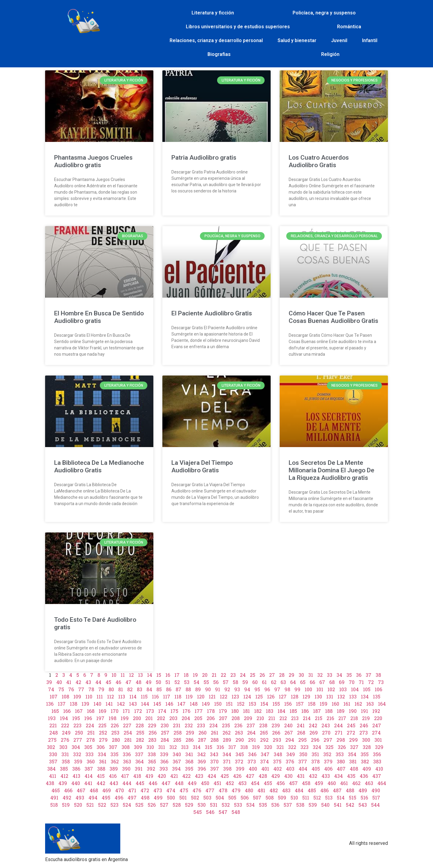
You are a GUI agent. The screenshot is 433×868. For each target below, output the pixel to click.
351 (315, 754)
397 (215, 769)
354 (352, 754)
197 (100, 718)
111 (100, 696)
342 (201, 754)
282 (140, 740)
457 (293, 783)
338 (152, 754)
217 (342, 718)
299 (353, 740)
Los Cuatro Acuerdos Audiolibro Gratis (319, 161)
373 (252, 761)
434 (338, 776)
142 (121, 704)
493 (80, 797)
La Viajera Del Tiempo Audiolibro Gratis (202, 466)
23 (233, 675)
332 (77, 754)
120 (201, 696)
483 (286, 790)
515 (353, 797)
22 (223, 675)
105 (367, 689)
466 (68, 790)
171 (126, 711)
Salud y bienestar (297, 40)
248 (54, 733)
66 (312, 682)
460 (332, 783)
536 (275, 805)
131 (330, 696)
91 (218, 689)
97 (277, 689)
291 (252, 740)
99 (297, 689)
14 (150, 675)
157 (300, 704)
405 (316, 769)
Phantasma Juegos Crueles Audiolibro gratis (93, 161)
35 (349, 675)
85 (159, 689)
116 (155, 696)
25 (253, 675)
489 (363, 790)
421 (174, 776)
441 (88, 783)
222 (65, 725)
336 (127, 754)
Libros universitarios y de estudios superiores (238, 27)
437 (377, 776)
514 (341, 797)
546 (210, 812)
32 (320, 675)
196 (88, 718)
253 (115, 733)
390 (126, 769)
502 (195, 797)
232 (189, 725)
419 (149, 776)
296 (315, 740)
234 (213, 725)
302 (51, 747)
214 (307, 718)
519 (66, 805)
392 (151, 769)
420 (162, 776)
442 (101, 783)
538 (300, 805)
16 (168, 675)
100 (308, 689)
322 (292, 747)
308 (126, 747)
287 (202, 740)
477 (210, 790)
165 (55, 711)
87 (178, 689)
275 (52, 740)
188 (329, 711)
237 (251, 725)
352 (327, 754)
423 (199, 776)
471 (132, 790)
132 (341, 696)
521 (90, 805)
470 (120, 790)
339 (164, 754)
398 (227, 769)
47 (128, 682)
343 (214, 754)
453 (242, 783)
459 (319, 783)
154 (264, 704)
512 (317, 797)
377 (303, 761)
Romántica (349, 27)
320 (268, 747)
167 (79, 711)
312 (173, 747)
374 (264, 761)
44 (98, 682)
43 (88, 682)
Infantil (370, 40)
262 (227, 733)
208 (236, 718)
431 (301, 776)
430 (288, 776)
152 (241, 704)
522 (102, 805)
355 (365, 754)
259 (190, 733)
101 (320, 689)
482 (274, 790)
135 (377, 696)
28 (282, 675)
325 (329, 747)
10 (114, 675)
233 (201, 725)
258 (178, 733)
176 (186, 711)
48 (138, 682)
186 (305, 711)
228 (140, 725)
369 (202, 761)
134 (365, 696)
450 (205, 783)
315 (209, 747)
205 (198, 718)
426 (237, 776)
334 (102, 754)
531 (214, 805)
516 (364, 797)
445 (140, 783)
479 (236, 790)
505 (232, 797)
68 (332, 682)
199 (125, 718)
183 (270, 711)
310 (150, 747)
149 (206, 704)
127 (283, 696)
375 (277, 761)
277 (78, 740)
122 (224, 696)
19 (195, 675)
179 (223, 711)
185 (293, 711)
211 (272, 718)
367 (177, 761)
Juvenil (339, 40)
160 (335, 704)
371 (227, 761)
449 (192, 783)
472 (145, 790)
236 (238, 725)
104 (355, 689)
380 (341, 761)
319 (256, 747)
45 (108, 682)
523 (114, 805)
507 (257, 797)
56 (216, 682)
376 (290, 761)
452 (230, 783)
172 (138, 711)
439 (63, 783)
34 (339, 675)
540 (325, 805)
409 (367, 769)
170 (115, 711)
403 (290, 769)
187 (317, 711)
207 (223, 718)
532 (226, 805)
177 (199, 711)
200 (137, 718)
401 (265, 769)
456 (281, 783)
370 (214, 761)
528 (177, 805)
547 (223, 812)
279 (103, 740)
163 (370, 704)
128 (295, 696)
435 (351, 776)
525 (139, 805)
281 (128, 740)
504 (220, 797)
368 (189, 761)
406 (328, 769)
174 (162, 711)
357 (53, 761)
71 (361, 682)
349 (291, 754)
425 (225, 776)
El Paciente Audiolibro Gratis (212, 313)
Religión (330, 54)
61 (264, 682)
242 (313, 725)
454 (255, 783)
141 (109, 704)
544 (375, 805)
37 (369, 675)
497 (132, 797)
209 (248, 718)
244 (338, 725)
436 (364, 776)
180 (235, 711)
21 (214, 675)
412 (64, 776)
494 (93, 797)
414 (89, 776)
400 (253, 769)
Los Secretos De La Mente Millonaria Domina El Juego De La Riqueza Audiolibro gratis (332, 470)
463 (369, 783)
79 (101, 689)
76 (71, 689)
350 (303, 754)
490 (376, 790)
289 (227, 740)
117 (167, 696)
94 (247, 689)
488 (350, 790)
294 (290, 740)
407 (341, 769)
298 (341, 740)
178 (211, 711)
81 (121, 689)
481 (261, 790)
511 (306, 797)
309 (138, 747)
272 (351, 733)
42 (78, 682)
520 (78, 805)
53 (187, 682)
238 (263, 725)
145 (157, 704)
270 (326, 733)
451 (217, 783)
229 (152, 725)
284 (165, 740)
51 (168, 682)
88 (188, 689)
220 (378, 718)
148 (194, 704)
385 (64, 769)
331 (65, 754)
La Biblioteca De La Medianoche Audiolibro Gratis (99, 466)
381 (353, 761)
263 (239, 733)
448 (179, 783)
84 (149, 689)
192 (376, 711)
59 (245, 682)
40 (59, 682)
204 (186, 718)
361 (103, 761)
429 (276, 776)
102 (331, 689)
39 (49, 682)
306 (101, 747)
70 (352, 682)
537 (288, 805)
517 (376, 797)
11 (123, 675)
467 (81, 790)
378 (315, 761)
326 (342, 747)
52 (177, 682)
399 (240, 769)
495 (106, 797)
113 (122, 696)
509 (282, 797)
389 (114, 769)
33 (330, 675)
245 (351, 725)
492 (67, 797)
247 (377, 725)
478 (223, 790)
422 (186, 776)
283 (152, 740)
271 (339, 733)
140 (97, 704)
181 (246, 711)
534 (250, 805)
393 (164, 769)
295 (302, 740)
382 (365, 761)
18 (186, 675)
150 (218, 704)
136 (50, 704)
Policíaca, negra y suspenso (324, 13)
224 (90, 725)
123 (235, 696)
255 (140, 733)
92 (227, 689)
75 (61, 689)
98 (287, 689)
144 (145, 704)
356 (377, 754)
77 (81, 689)
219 (366, 718)
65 (303, 682)
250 (79, 733)
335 (114, 754)
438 (50, 783)
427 (250, 776)
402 (278, 769)
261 (215, 733)
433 (326, 776)
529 (189, 805)
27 (272, 675)
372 (239, 761)
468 (94, 790)
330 (53, 754)
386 (76, 769)
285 (177, 740)
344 (227, 754)
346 (252, 754)
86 (169, 689)
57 (226, 682)
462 (356, 783)
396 (202, 769)
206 (211, 718)
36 (359, 675)
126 (271, 696)
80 (111, 689)
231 (177, 725)
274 (376, 733)
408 (354, 769)
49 (149, 682)
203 (173, 718)
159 (324, 704)
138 (74, 704)
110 (89, 696)
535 (263, 805)
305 (88, 747)
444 (127, 783)
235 (226, 725)
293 (277, 740)
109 (77, 696)
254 (128, 733)
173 (150, 711)
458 (306, 783)
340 (177, 754)
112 (111, 696)
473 (158, 790)
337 (139, 754)
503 (207, 797)
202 (161, 718)
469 (107, 790)
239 (276, 725)
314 (197, 747)
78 (91, 689)
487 (337, 790)
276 (65, 740)
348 (278, 754)
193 (52, 718)
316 (220, 747)
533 (238, 805)
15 (159, 675)
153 (252, 704)
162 (358, 704)
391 (139, 769)
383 (377, 761)
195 (76, 718)
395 (189, 769)
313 (185, 747)
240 (288, 725)
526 (152, 805)
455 (268, 783)
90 (208, 689)
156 (288, 704)
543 (363, 805)
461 (344, 783)
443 (114, 783)
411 (53, 776)
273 (364, 733)
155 (276, 704)
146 (169, 704)
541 (338, 805)
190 (353, 711)
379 (328, 761)
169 (103, 711)
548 (236, 812)
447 (166, 783)
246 (364, 725)
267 (289, 733)
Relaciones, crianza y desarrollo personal (216, 40)
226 (115, 725)
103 (343, 689)
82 (130, 689)
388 (101, 769)
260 (203, 733)
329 (379, 747)
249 (66, 733)
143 (133, 704)
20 (205, 675)
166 (67, 711)
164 (382, 704)
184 (281, 711)
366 (164, 761)
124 (247, 696)
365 (152, 761)
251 (91, 733)
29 (292, 675)
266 (276, 733)
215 (319, 718)
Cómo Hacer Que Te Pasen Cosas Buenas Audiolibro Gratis (333, 317)
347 (265, 754)
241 (301, 725)
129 (306, 696)
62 (274, 682)
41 (69, 682)
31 (311, 675)
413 (76, 776)
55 (206, 682)
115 (144, 696)
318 (244, 747)
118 (178, 696)
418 (137, 776)
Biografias (219, 54)
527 (164, 805)
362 (115, 761)
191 (364, 711)
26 (262, 675)
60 (255, 682)
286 (190, 740)
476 (197, 790)
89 (198, 689)
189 (341, 711)
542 (350, 805)
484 (299, 790)
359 (78, 761)
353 (340, 754)
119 (189, 696)
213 (295, 718)
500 (171, 797)
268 (301, 733)
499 (158, 797)
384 (51, 769)
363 (127, 761)
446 (153, 783)
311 (162, 747)
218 (354, 718)
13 (140, 675)
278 (91, 740)
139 (85, 704)
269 (314, 733)
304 (76, 747)
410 (379, 769)
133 (353, 696)
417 (125, 776)
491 (54, 797)
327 (354, 747)
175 (174, 711)
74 (51, 689)
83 (140, 689)
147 (181, 704)
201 (149, 718)
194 (64, 718)
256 (153, 733)
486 (324, 790)
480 (249, 790)
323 (304, 747)
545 (198, 812)
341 (189, 754)
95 (257, 689)
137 (62, 704)
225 (102, 725)
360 (91, 761)
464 (382, 783)
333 (89, 754)
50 (158, 682)
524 (127, 805)
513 (329, 797)
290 (240, 740)
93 (237, 689)
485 (312, 790)
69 (342, 682)
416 (113, 776)
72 (371, 682)
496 (119, 797)
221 (53, 725)
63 (283, 682)
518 (54, 805)
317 (232, 747)
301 (378, 740)
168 (91, 711)
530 (202, 805)
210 (260, 718)
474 (171, 790)
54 (197, 682)
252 (103, 733)
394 (176, 769)
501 (183, 797)
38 (378, 675)
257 (165, 733)
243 (326, 725)
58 (235, 682)
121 (212, 696)
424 (212, 776)
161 (347, 704)
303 (63, 747)
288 (215, 740)
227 (127, 725)
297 (328, 740)
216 (330, 718)
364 (140, 761)
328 (367, 747)
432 (313, 776)
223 (77, 725)
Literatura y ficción (213, 13)
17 (177, 675)
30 (301, 675)
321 (280, 747)
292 (264, 740)
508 (270, 797)
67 (322, 682)
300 (366, 740)
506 (245, 797)
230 (165, 725)
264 (251, 733)
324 (317, 747)
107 (54, 696)
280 (116, 740)
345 (240, 754)
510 (294, 797)
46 (118, 682)
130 (318, 696)
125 (259, 696)
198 (112, 718)
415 (101, 776)
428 (263, 776)
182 (258, 711)
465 (56, 790)
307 (113, 747)
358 (66, 761)
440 (76, 783)
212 (283, 718)
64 (293, 682)
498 (145, 797)
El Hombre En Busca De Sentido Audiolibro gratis (99, 317)
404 (303, 769)
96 (267, 689)
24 (243, 675)
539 (313, 805)
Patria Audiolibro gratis (204, 158)
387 (89, 769)
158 (312, 704)
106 (378, 689)
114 (133, 696)
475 (184, 790)
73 (381, 682)
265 (264, 733)
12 (131, 675)
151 (229, 704)
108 (65, 696)
